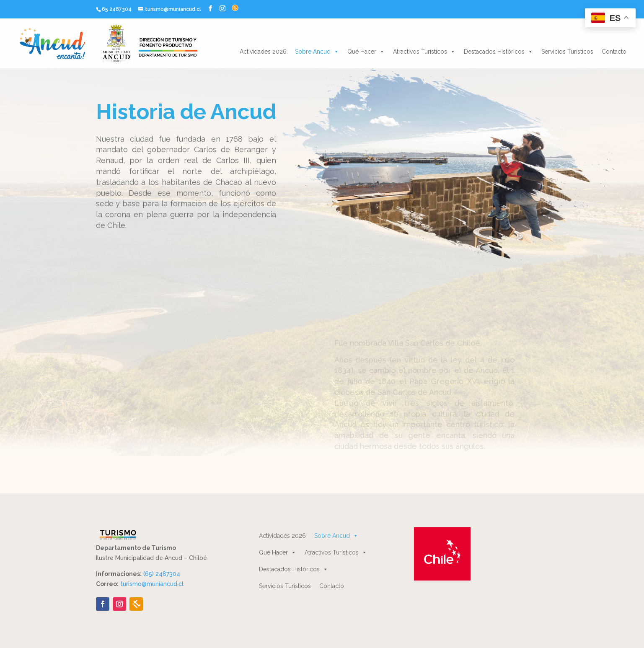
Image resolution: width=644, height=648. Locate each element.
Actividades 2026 (263, 52)
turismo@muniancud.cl (152, 584)
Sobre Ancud (317, 52)
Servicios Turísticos (567, 52)
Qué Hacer (366, 52)
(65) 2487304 (162, 574)
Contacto (614, 52)
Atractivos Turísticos (424, 52)
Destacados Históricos (498, 52)
